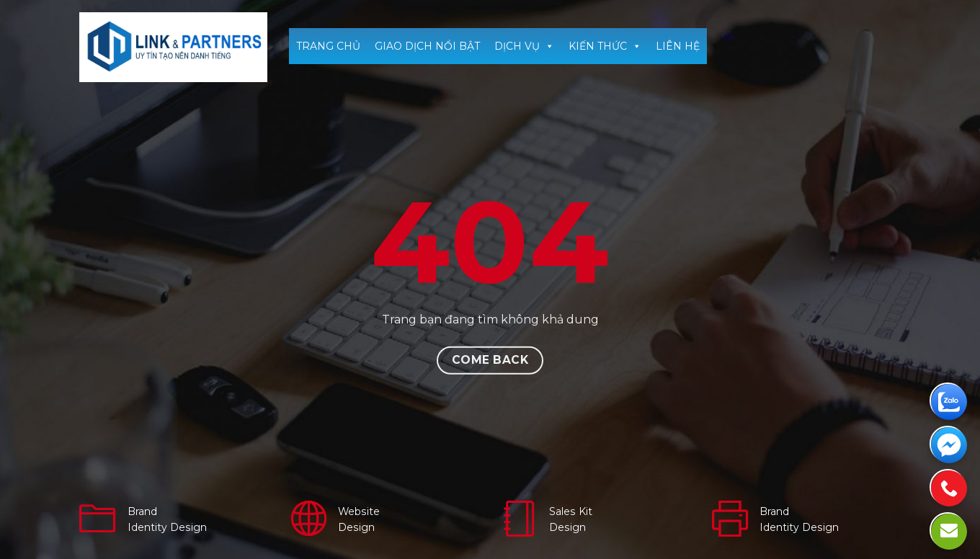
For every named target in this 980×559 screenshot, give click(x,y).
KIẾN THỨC (605, 46)
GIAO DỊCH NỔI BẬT (427, 46)
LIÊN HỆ (678, 46)
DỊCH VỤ (524, 46)
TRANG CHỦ (328, 46)
